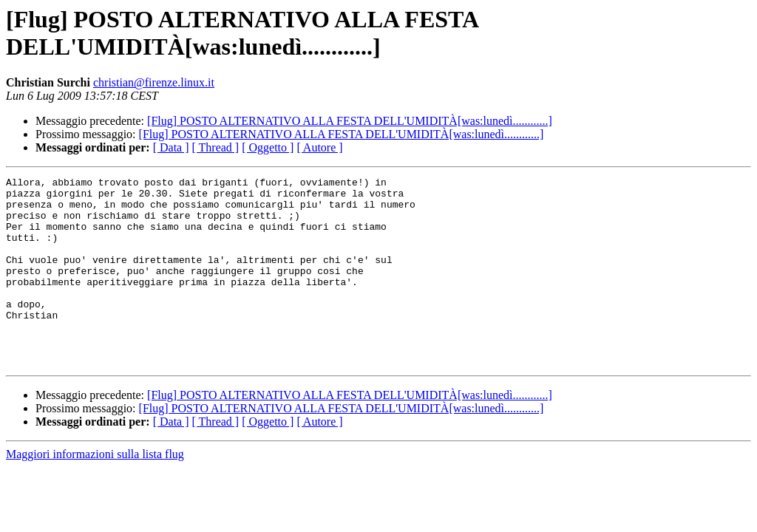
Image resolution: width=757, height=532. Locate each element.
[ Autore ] (319, 147)
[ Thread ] (216, 147)
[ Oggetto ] (268, 147)
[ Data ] (171, 147)
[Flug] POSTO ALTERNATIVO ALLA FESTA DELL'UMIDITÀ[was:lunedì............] (350, 121)
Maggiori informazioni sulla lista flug (95, 492)
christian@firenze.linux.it (154, 82)
